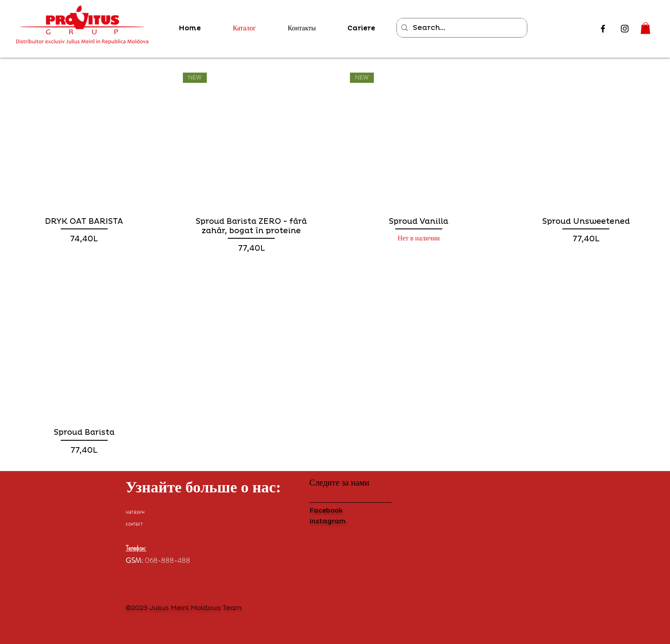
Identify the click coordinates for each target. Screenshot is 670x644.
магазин (135, 511)
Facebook (326, 511)
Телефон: (136, 548)
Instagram (328, 521)
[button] (645, 28)
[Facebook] (603, 29)
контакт (134, 523)
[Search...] (461, 28)
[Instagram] (625, 29)
